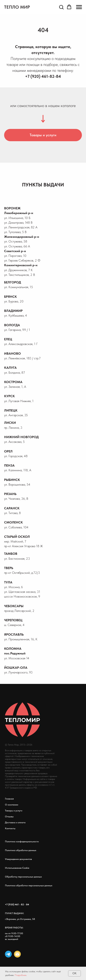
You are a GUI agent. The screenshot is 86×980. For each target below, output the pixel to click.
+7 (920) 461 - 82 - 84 (17, 904)
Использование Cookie (17, 868)
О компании (12, 805)
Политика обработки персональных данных (29, 885)
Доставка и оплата (15, 822)
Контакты (10, 828)
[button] (61, 7)
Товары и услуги (14, 811)
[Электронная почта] (17, 954)
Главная (9, 799)
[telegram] (8, 954)
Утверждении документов (18, 859)
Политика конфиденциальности (22, 841)
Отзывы (9, 816)
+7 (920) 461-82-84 (43, 76)
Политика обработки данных (21, 850)
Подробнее (20, 975)
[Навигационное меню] (79, 7)
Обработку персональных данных (23, 877)
